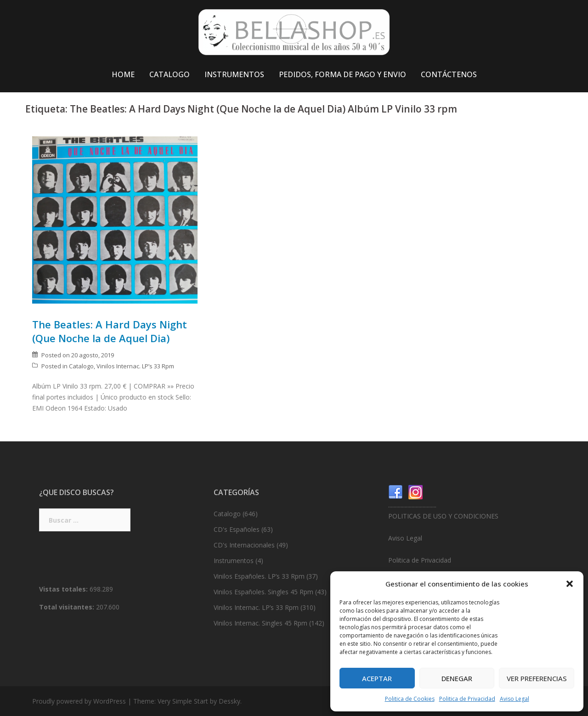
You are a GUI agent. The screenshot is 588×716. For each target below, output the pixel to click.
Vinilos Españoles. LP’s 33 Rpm (259, 576)
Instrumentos (234, 561)
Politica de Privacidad (467, 699)
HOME (123, 74)
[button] (570, 584)
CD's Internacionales (244, 545)
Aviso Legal (514, 699)
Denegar (457, 678)
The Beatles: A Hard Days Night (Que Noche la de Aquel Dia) (110, 331)
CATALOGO (170, 74)
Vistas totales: (64, 589)
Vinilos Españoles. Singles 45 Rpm (263, 592)
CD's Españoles (237, 529)
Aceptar (377, 678)
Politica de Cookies (410, 699)
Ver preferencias (537, 678)
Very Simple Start (183, 701)
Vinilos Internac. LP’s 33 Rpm (135, 366)
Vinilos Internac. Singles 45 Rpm (260, 623)
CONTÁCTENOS (449, 74)
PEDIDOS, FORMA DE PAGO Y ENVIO (342, 74)
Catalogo (81, 366)
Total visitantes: (68, 607)
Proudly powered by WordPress (79, 701)
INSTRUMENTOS (234, 74)
